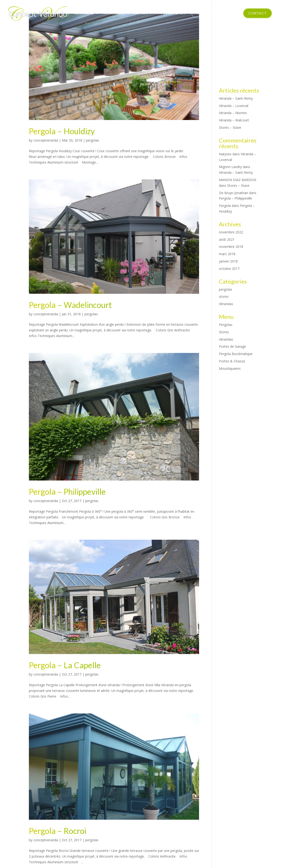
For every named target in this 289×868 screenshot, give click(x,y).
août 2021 (227, 239)
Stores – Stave (230, 127)
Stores (141, 13)
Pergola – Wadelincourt (70, 305)
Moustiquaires (230, 368)
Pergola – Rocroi (58, 831)
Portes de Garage (232, 346)
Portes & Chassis (232, 361)
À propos (55, 13)
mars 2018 (227, 254)
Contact (258, 13)
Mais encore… (172, 13)
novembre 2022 (231, 232)
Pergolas (114, 13)
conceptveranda (46, 140)
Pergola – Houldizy (62, 131)
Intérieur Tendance (217, 13)
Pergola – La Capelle (65, 665)
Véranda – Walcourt (234, 120)
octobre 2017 (229, 269)
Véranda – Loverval (234, 106)
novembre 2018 (231, 247)
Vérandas (84, 13)
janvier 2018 (228, 261)
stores (224, 296)
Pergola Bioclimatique (236, 354)
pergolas (93, 140)
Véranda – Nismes (233, 113)
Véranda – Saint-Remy (236, 98)
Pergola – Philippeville (67, 492)
